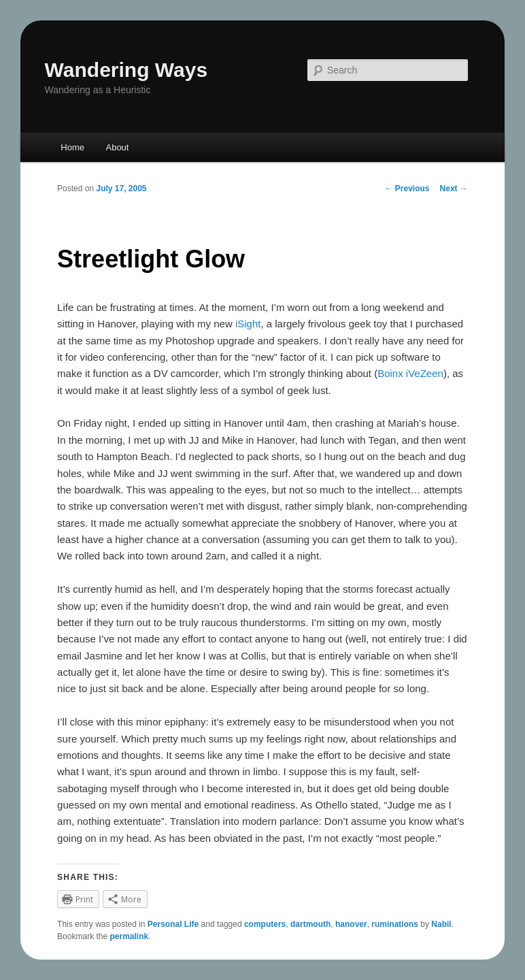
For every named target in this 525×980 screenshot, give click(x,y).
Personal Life (173, 924)
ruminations (395, 924)
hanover (351, 924)
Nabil (441, 924)
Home (72, 147)
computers (265, 924)
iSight (248, 324)
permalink (129, 936)
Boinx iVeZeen (410, 373)
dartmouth (310, 924)
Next (454, 189)
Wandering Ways (126, 70)
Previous (407, 189)
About (117, 147)
